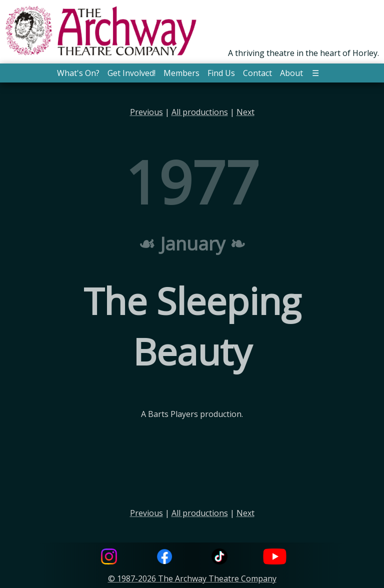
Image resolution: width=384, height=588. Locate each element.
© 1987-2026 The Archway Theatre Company (192, 578)
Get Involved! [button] (131, 73)
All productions (200, 112)
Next (245, 112)
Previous (146, 112)
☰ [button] (315, 73)
